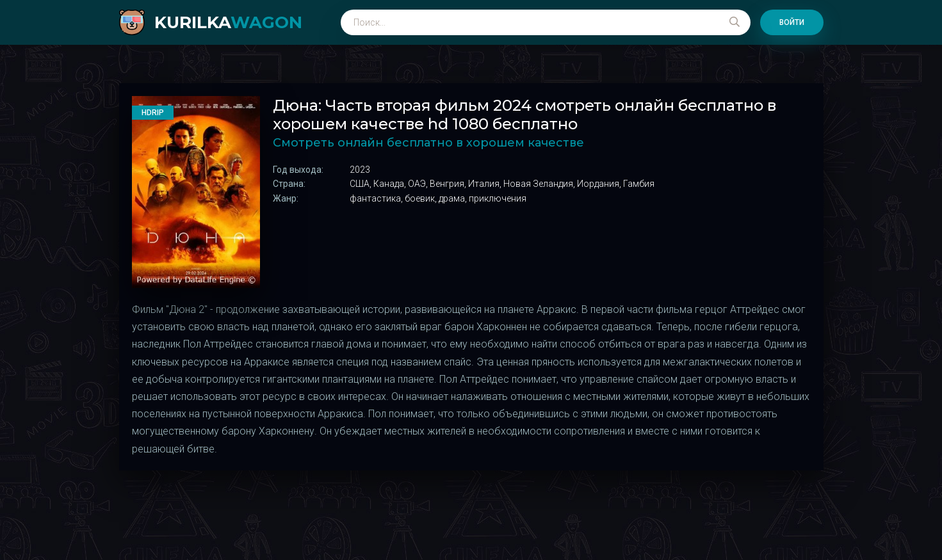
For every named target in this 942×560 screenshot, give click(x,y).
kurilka (228, 22)
